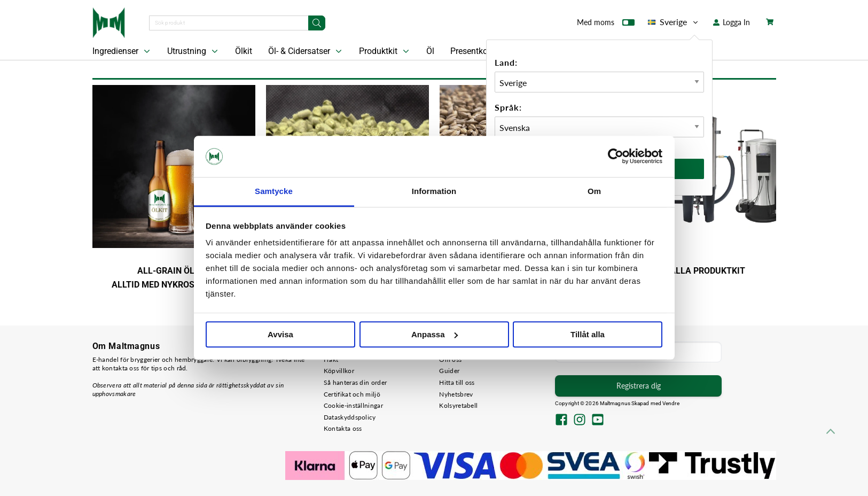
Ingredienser (122, 51)
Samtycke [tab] (274, 191)
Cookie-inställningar (353, 405)
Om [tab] (594, 191)
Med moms (606, 25)
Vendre (671, 403)
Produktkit (385, 51)
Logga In (732, 22)
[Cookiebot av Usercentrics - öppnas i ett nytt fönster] (616, 157)
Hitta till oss (457, 382)
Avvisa (280, 334)
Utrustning (194, 51)
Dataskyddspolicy (350, 417)
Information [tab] (434, 191)
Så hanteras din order (355, 382)
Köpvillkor (339, 371)
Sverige (674, 22)
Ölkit (244, 51)
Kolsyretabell (458, 405)
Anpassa (435, 334)
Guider (449, 371)
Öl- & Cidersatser (306, 51)
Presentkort (472, 51)
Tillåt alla (588, 334)
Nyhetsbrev (456, 394)
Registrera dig (639, 386)
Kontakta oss (343, 428)
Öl (430, 51)
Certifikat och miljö (352, 394)
